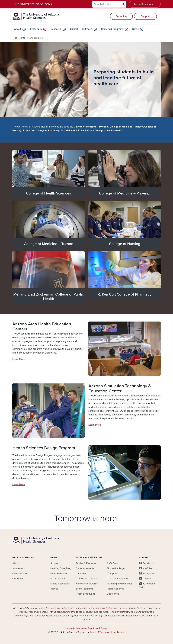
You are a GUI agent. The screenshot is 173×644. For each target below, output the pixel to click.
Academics (36, 29)
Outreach (87, 29)
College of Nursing (125, 244)
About (18, 29)
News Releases (59, 574)
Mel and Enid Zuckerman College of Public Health (49, 297)
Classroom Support (117, 579)
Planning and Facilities (120, 584)
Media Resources (60, 584)
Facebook (148, 563)
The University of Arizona (112, 632)
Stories (54, 563)
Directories (113, 594)
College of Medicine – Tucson (48, 244)
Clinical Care (20, 574)
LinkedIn (147, 579)
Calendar (81, 574)
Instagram (148, 574)
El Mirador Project (117, 568)
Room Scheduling (86, 594)
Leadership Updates (87, 579)
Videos (54, 589)
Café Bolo (112, 563)
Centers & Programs (112, 29)
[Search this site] (106, 4)
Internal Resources (144, 4)
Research (56, 29)
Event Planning (84, 589)
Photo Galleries (115, 589)
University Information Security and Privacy (86, 628)
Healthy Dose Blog (61, 568)
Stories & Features (86, 563)
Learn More (19, 359)
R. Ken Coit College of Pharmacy (125, 294)
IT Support (112, 574)
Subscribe (121, 16)
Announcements (85, 568)
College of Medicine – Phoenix (125, 193)
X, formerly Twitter (147, 585)
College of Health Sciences (48, 193)
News (135, 29)
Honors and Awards (87, 584)
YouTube (147, 568)
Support (145, 16)
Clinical (74, 29)
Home (22, 38)
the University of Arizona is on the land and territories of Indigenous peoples (86, 608)
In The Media (58, 579)
